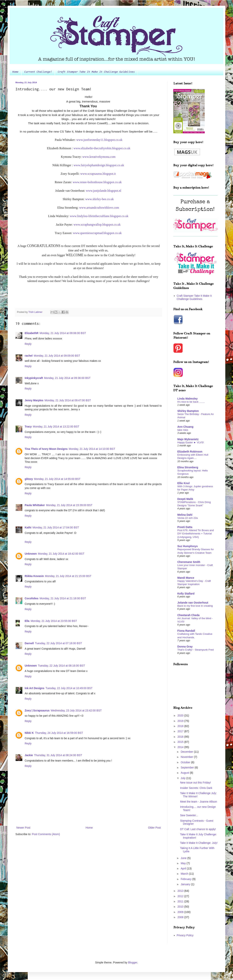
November (187, 757)
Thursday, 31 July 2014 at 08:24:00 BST (58, 755)
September (188, 768)
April (184, 868)
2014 (181, 747)
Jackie (29, 755)
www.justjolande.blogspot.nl (104, 191)
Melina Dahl (185, 515)
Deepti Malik (185, 499)
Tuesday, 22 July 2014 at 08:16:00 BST (61, 666)
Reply (28, 344)
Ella (27, 621)
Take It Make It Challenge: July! (199, 843)
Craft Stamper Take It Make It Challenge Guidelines (96, 72)
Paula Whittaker (35, 505)
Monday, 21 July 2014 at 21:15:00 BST (68, 576)
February (186, 879)
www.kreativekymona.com (99, 157)
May (184, 863)
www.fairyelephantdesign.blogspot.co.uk (99, 165)
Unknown (31, 554)
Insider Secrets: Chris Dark (196, 788)
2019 (181, 721)
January (186, 884)
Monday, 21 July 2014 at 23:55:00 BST (54, 621)
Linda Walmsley (187, 399)
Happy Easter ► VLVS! (191, 442)
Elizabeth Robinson (190, 452)
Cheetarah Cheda (188, 615)
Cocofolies (32, 598)
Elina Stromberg (188, 467)
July (183, 778)
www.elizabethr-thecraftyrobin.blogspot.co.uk (102, 148)
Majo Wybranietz (188, 439)
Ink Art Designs (34, 688)
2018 (181, 726)
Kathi (28, 527)
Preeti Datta (185, 527)
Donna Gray (185, 647)
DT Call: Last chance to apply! (198, 829)
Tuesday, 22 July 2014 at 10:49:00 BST (69, 688)
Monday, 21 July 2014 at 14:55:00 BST (57, 479)
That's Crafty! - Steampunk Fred (196, 650)
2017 (181, 731)
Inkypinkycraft (34, 378)
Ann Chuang (185, 427)
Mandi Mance (186, 578)
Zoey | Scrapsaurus (37, 710)
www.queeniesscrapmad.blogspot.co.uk (97, 233)
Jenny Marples (34, 400)
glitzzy (29, 479)
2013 (181, 891)
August (185, 773)
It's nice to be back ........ (191, 402)
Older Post (154, 828)
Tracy (28, 427)
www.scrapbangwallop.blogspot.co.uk (97, 225)
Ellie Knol (184, 483)
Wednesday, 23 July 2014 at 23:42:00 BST (76, 710)
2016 (181, 737)
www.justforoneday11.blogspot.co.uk (99, 140)
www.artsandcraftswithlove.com (99, 208)
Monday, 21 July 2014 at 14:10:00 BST (92, 449)
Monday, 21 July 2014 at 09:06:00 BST (63, 333)
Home (15, 72)
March (185, 874)
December (187, 752)
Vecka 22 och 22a (188, 518)
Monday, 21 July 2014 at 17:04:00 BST (56, 527)
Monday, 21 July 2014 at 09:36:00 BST (67, 378)
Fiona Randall (186, 631)
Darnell (29, 643)
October (186, 762)
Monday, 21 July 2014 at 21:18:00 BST (63, 598)
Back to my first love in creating (195, 606)
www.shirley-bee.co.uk (100, 199)
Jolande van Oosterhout (193, 603)
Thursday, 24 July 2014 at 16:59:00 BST (59, 733)
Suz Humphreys (188, 546)
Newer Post (23, 828)
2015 (181, 742)
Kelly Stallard (186, 594)
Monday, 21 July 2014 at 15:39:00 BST (69, 505)
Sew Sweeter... (189, 815)
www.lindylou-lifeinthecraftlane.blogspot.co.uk (99, 216)
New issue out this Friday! (195, 783)
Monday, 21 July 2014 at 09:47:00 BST (68, 400)
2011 (181, 901)
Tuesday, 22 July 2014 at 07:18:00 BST (58, 643)
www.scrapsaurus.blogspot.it (98, 174)
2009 (181, 912)
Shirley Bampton (188, 411)
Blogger (133, 962)
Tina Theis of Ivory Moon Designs (46, 449)
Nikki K (29, 733)
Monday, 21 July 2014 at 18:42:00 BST (61, 554)
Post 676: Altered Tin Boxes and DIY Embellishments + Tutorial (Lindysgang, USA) (196, 534)
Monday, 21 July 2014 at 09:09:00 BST (57, 356)
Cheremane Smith (189, 562)
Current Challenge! (38, 72)
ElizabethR (32, 333)
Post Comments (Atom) (46, 834)
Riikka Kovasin (34, 576)
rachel (29, 356)
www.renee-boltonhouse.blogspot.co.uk (97, 182)
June (184, 858)
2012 (181, 896)
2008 (181, 917)
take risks (183, 430)
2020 (181, 715)
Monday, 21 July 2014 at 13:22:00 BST (56, 427)
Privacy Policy (185, 935)
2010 (181, 907)
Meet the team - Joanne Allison (199, 802)
